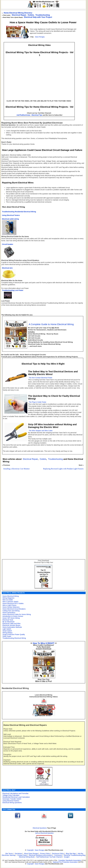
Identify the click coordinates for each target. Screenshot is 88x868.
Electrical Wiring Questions (12, 803)
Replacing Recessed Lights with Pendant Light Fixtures (63, 469)
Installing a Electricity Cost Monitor (16, 469)
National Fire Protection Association (65, 862)
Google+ (67, 857)
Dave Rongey (40, 37)
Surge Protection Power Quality (14, 634)
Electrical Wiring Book (27, 857)
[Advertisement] (42, 499)
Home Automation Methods (12, 627)
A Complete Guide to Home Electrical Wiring (51, 324)
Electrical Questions (40, 828)
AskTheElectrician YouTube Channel (49, 857)
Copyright (30, 850)
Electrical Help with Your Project (38, 17)
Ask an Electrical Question (44, 833)
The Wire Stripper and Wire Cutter (41, 431)
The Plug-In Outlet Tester (38, 402)
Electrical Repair (19, 15)
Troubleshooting (55, 459)
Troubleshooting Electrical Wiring (14, 638)
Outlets (43, 459)
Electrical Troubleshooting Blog (75, 855)
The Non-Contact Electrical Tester (41, 378)
